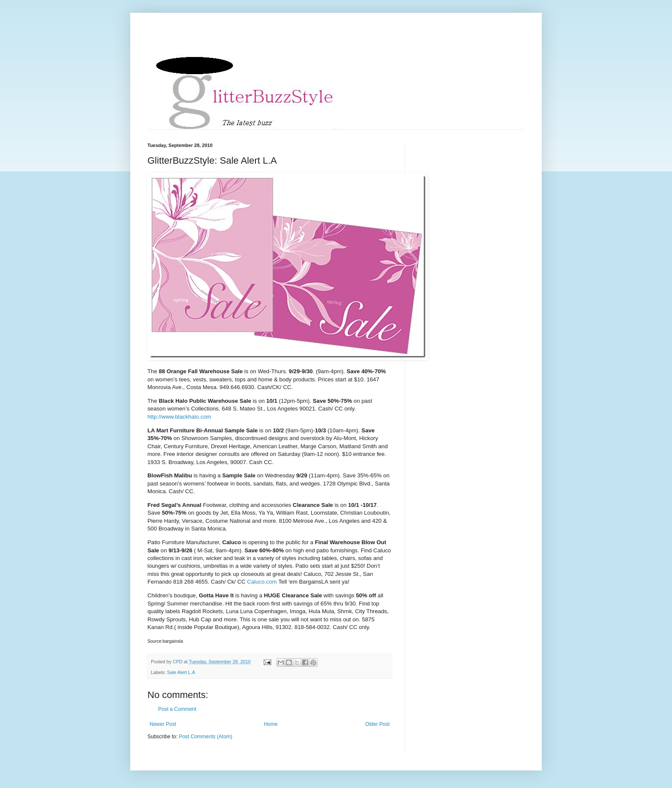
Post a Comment (177, 709)
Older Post (377, 724)
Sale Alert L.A (181, 672)
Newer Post (163, 724)
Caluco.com (262, 582)
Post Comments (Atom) (205, 737)
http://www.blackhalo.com (179, 417)
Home (271, 724)
